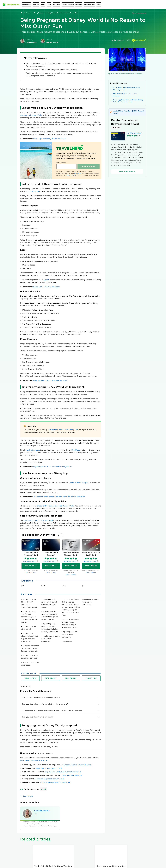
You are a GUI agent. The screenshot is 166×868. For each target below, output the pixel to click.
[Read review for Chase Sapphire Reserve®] (51, 678)
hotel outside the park (80, 483)
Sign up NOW (89, 166)
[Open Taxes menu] (99, 4)
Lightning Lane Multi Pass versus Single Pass (53, 467)
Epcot (46, 280)
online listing (33, 191)
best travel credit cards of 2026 (34, 760)
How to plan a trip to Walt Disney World (51, 380)
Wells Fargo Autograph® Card (49, 768)
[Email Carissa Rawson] (36, 814)
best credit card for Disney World (38, 520)
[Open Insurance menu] (56, 4)
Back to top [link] (28, 796)
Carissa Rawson (42, 811)
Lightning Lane (33, 450)
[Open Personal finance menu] (68, 4)
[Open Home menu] (43, 4)
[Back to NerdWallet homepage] (22, 13)
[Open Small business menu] (89, 4)
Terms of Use (77, 173)
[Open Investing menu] (79, 4)
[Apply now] (31, 566)
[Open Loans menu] (49, 4)
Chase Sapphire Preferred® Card (77, 765)
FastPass (76, 450)
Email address (61, 163)
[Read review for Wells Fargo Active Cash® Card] (91, 678)
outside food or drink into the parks (63, 430)
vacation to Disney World (31, 115)
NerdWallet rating (30, 561)
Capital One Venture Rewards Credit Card (63, 772)
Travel (28, 13)
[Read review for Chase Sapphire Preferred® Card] (30, 678)
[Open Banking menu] (36, 4)
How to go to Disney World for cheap (50, 139)
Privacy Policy (71, 175)
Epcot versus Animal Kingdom (46, 287)
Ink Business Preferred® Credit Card (55, 782)
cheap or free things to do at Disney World (55, 506)
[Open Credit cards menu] (27, 4)
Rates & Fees (31, 573)
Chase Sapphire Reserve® (72, 775)
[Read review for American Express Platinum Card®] (71, 678)
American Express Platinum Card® (50, 779)
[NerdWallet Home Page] (11, 4)
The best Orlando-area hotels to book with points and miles (59, 497)
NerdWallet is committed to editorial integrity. (126, 74)
